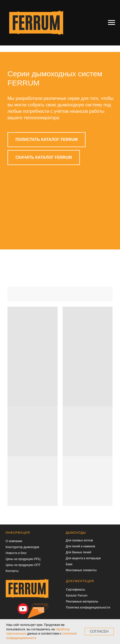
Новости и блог (16, 553)
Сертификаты (76, 590)
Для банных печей (79, 552)
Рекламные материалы (82, 602)
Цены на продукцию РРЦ (23, 559)
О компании (14, 541)
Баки (69, 564)
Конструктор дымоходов (23, 547)
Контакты (12, 571)
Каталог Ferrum (77, 596)
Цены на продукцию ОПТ (23, 565)
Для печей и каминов (81, 546)
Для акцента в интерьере (83, 558)
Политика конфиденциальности (88, 607)
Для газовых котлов (79, 540)
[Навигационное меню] (112, 23)
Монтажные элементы (81, 570)
